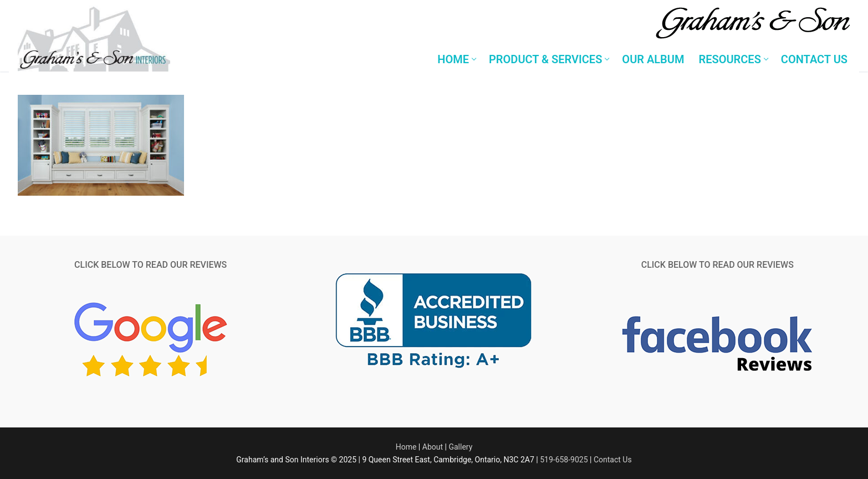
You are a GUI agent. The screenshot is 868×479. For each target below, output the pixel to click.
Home (406, 447)
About (433, 447)
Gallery (460, 447)
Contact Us (613, 460)
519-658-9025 (564, 460)
